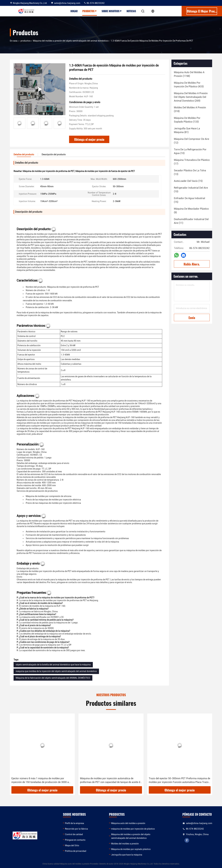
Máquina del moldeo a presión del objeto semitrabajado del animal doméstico (70, 41)
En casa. (14, 41)
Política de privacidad (76, 851)
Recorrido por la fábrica (76, 829)
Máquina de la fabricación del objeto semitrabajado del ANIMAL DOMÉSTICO (53, 678)
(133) (187, 120)
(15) (188, 181)
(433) (189, 85)
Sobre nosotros (112, 11)
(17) (192, 162)
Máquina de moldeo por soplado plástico (131, 849)
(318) (190, 109)
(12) (191, 141)
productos (25, 41)
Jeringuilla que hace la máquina (127, 855)
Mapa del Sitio (72, 845)
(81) (187, 130)
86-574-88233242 (94, 3)
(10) (190, 151)
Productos (90, 11)
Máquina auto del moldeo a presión (128, 823)
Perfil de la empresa (75, 823)
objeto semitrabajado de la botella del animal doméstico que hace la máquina (53, 665)
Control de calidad (74, 834)
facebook (187, 840)
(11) (191, 221)
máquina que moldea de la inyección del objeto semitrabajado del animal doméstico (56, 671)
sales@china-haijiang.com (66, 3)
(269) (191, 97)
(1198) (189, 74)
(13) (190, 172)
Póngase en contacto (75, 840)
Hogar (74, 11)
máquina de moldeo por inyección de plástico (133, 829)
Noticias (131, 11)
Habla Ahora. (192, 264)
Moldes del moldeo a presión (125, 844)
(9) (191, 211)
